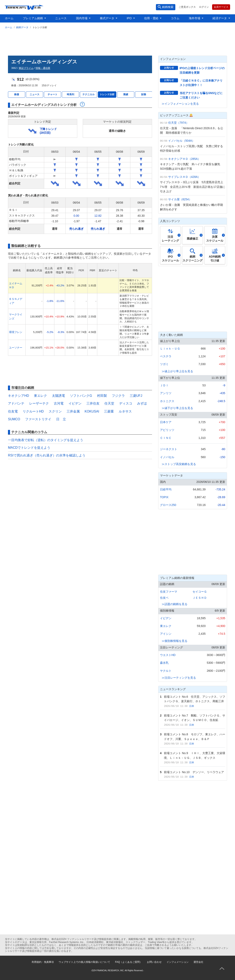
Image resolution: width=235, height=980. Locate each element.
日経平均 (166, 489)
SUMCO (14, 419)
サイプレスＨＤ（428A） (184, 177)
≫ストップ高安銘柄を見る (179, 464)
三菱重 (109, 411)
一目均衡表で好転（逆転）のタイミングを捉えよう (46, 440)
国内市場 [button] (82, 18)
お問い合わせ (154, 962)
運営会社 (198, 962)
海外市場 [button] (195, 18)
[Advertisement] (118, 41)
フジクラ (118, 396)
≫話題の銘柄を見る (175, 604)
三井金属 (73, 411)
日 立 (61, 419)
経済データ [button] (220, 18)
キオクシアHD (18, 396)
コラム (175, 18)
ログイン (204, 7)
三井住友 (93, 403)
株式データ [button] (107, 18)
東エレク (40, 396)
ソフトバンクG (81, 396)
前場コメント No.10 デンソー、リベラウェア (194, 772)
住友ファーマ (169, 592)
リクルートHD (33, 411)
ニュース (61, 18)
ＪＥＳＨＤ (200, 598)
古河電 (59, 403)
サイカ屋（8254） (180, 199)
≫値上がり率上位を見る (177, 371)
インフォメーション (178, 962)
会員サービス (221, 7)
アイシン (166, 634)
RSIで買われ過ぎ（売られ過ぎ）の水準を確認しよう (47, 455)
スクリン (55, 411)
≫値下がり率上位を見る (177, 408)
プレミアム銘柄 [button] (33, 18)
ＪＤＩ (164, 385)
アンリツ (166, 393)
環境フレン (16, 332)
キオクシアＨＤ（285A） (184, 159)
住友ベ (164, 598)
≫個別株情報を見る (175, 641)
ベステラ (166, 356)
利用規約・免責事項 (43, 962)
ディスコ (126, 403)
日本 (192, 706)
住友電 (13, 411)
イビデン (75, 403)
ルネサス (125, 411)
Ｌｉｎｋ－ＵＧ (170, 349)
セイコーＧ (200, 592)
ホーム (9, 18)
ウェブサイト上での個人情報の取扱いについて (84, 962)
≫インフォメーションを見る (180, 104)
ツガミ (164, 364)
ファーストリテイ (38, 419)
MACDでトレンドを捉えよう (29, 448)
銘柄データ (22, 27)
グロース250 (168, 505)
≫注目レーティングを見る (179, 678)
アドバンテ (16, 403)
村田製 (102, 396)
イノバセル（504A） (182, 141)
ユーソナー (16, 348)
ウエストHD (168, 655)
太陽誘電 (58, 396)
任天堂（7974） (178, 123)
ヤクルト (166, 671)
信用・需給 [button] (152, 18)
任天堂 (109, 403)
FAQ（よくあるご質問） (129, 962)
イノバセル (167, 457)
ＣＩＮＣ (166, 438)
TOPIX (164, 497)
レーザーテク (39, 403)
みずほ (142, 403)
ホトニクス (167, 401)
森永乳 (164, 663)
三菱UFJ (136, 396)
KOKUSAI (92, 411)
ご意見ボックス (187, 7)
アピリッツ (167, 430)
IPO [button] (130, 18)
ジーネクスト (169, 449)
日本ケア (166, 422)
